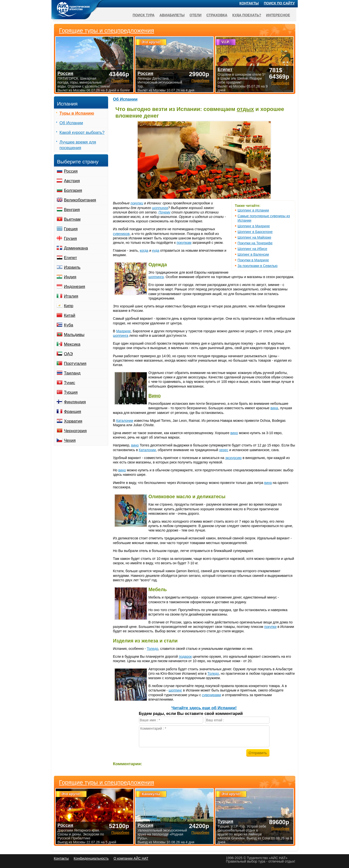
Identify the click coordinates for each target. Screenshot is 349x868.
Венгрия (72, 210)
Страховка (217, 15)
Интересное (278, 15)
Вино (155, 396)
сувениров (121, 234)
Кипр (69, 306)
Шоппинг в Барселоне (255, 232)
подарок (185, 656)
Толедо (153, 649)
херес (224, 450)
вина (274, 408)
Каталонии (125, 421)
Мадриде (124, 331)
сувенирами (212, 695)
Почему (164, 212)
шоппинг (175, 690)
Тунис (70, 383)
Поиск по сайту (279, 3)
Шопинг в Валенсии (253, 254)
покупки (137, 203)
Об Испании (125, 99)
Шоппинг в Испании (253, 210)
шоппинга (160, 208)
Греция (71, 229)
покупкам (184, 243)
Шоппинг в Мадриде (254, 226)
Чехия (70, 440)
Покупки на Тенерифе (255, 243)
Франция (73, 412)
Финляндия (75, 402)
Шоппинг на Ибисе (252, 249)
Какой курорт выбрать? (82, 133)
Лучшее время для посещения (78, 145)
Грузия (71, 239)
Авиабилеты (172, 15)
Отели (195, 15)
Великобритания (80, 200)
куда (156, 250)
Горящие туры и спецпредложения (107, 782)
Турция (71, 392)
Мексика (72, 344)
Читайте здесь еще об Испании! (204, 708)
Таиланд (72, 373)
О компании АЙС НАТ (131, 858)
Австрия (72, 181)
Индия (70, 277)
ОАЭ (68, 354)
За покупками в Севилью (258, 266)
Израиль (72, 267)
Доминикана (76, 248)
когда (144, 250)
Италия (71, 296)
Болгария (73, 190)
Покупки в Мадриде (253, 260)
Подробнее (120, 833)
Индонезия (75, 287)
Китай (70, 315)
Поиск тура (143, 15)
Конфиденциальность (91, 858)
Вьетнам (72, 219)
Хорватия (73, 421)
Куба (69, 325)
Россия (71, 171)
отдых (245, 109)
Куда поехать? (247, 15)
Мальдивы (74, 335)
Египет (71, 258)
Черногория (75, 431)
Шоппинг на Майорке (255, 237)
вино (234, 433)
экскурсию (233, 458)
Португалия (75, 363)
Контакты (249, 3)
